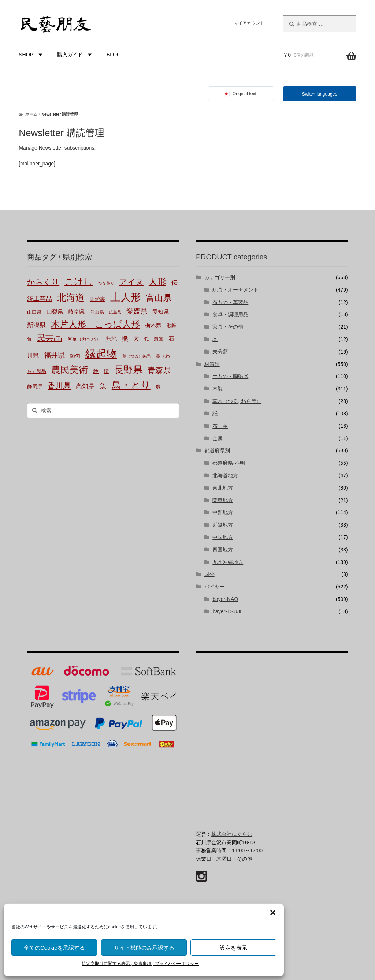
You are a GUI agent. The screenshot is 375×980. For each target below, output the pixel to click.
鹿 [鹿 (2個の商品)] (158, 387)
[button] (273, 913)
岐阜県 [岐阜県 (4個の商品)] (76, 312)
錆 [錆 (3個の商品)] (106, 371)
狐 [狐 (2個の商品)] (147, 339)
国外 (209, 574)
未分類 (220, 352)
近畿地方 (223, 525)
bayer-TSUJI (227, 611)
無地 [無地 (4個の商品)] (111, 339)
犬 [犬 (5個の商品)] (136, 339)
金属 (218, 438)
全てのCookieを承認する (54, 948)
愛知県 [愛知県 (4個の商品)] (161, 312)
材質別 (212, 364)
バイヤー (215, 587)
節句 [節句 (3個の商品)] (75, 356)
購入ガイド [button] (75, 55)
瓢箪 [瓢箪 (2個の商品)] (159, 339)
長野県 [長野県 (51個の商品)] (128, 370)
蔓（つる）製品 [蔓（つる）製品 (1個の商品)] (136, 356)
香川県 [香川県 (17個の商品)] (59, 386)
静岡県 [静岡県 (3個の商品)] (35, 386)
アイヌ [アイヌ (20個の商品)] (131, 282)
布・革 (220, 426)
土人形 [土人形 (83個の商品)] (126, 297)
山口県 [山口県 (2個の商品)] (34, 312)
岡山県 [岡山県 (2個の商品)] (97, 312)
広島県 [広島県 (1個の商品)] (115, 312)
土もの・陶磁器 (230, 376)
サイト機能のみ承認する (144, 948)
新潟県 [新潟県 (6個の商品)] (36, 325)
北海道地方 (225, 475)
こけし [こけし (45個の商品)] (79, 281)
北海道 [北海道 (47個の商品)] (71, 298)
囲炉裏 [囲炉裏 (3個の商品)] (97, 299)
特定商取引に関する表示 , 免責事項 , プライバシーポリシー (140, 964)
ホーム (31, 114)
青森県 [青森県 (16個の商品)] (159, 370)
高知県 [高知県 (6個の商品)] (85, 386)
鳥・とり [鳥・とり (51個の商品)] (131, 385)
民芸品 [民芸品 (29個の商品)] (50, 338)
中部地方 (223, 512)
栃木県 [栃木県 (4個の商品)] (153, 325)
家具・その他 (228, 327)
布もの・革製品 (230, 302)
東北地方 (223, 488)
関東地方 (223, 500)
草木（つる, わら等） (237, 401)
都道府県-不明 (229, 463)
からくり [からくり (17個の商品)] (43, 282)
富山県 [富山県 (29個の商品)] (159, 298)
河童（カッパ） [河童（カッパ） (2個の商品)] (84, 339)
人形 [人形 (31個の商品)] (157, 282)
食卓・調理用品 (230, 314)
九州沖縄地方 (228, 562)
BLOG (114, 55)
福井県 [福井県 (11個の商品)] (54, 355)
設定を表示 (233, 948)
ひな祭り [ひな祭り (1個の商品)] (106, 283)
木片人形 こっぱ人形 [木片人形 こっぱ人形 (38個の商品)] (95, 324)
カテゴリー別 (220, 277)
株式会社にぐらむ (232, 834)
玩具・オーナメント (235, 290)
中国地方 (223, 537)
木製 (218, 389)
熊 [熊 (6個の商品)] (125, 338)
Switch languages (320, 94)
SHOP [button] (31, 55)
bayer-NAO (225, 599)
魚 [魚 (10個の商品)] (103, 386)
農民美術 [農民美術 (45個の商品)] (70, 370)
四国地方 (223, 550)
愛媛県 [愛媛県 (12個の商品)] (137, 311)
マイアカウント (249, 23)
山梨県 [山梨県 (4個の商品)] (55, 312)
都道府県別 (217, 450)
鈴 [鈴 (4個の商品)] (96, 371)
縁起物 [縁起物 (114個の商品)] (101, 354)
